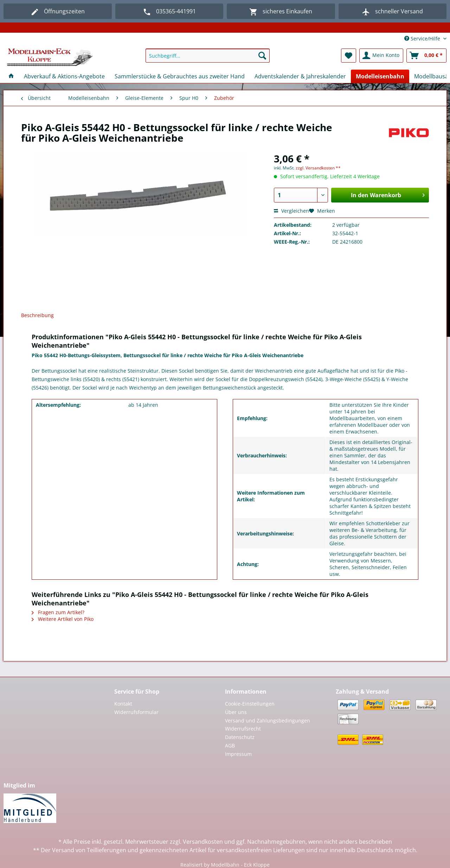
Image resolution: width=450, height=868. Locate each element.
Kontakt (123, 704)
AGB (230, 745)
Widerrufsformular (136, 712)
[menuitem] (208, 59)
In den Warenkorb (388, 194)
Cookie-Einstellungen (250, 704)
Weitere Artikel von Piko (63, 619)
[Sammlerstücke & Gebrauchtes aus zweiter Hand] (180, 76)
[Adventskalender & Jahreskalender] (300, 76)
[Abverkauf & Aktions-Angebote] (64, 76)
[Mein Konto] (381, 56)
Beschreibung (37, 315)
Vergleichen (291, 211)
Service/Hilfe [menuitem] (423, 38)
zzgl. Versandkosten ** (318, 168)
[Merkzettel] (349, 56)
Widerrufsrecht (243, 729)
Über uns (236, 712)
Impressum (238, 754)
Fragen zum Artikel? (58, 612)
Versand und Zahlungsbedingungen (268, 721)
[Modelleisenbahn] (380, 76)
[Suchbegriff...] (208, 56)
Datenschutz (240, 737)
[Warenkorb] (426, 56)
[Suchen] (262, 56)
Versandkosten (203, 842)
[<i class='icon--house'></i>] (11, 76)
